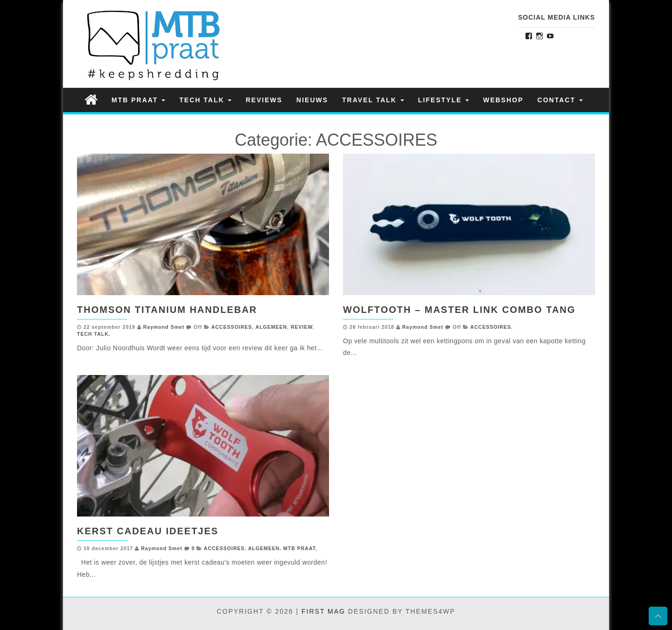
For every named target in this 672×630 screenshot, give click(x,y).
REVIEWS (264, 100)
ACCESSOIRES (232, 327)
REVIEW (302, 327)
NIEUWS (312, 100)
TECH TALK (205, 100)
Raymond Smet (164, 327)
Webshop (503, 100)
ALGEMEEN (272, 327)
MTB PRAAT (138, 100)
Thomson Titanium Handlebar (167, 310)
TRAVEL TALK (373, 100)
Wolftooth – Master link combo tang (459, 310)
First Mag (323, 611)
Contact (560, 100)
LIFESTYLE (444, 100)
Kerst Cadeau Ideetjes (148, 531)
